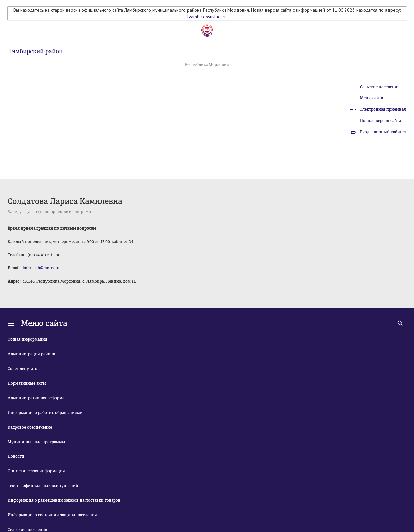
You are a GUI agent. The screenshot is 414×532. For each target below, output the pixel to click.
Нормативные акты (27, 383)
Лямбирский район (35, 51)
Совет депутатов (24, 369)
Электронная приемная (383, 109)
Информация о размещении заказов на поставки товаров (64, 500)
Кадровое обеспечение (30, 427)
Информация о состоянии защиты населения (52, 515)
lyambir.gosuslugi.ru (207, 17)
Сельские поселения (380, 87)
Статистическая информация (36, 471)
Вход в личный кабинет (383, 132)
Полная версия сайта (381, 121)
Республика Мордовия (207, 65)
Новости (16, 456)
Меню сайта (372, 98)
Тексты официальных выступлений (43, 486)
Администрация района (31, 354)
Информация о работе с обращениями (45, 413)
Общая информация (27, 339)
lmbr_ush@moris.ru (41, 268)
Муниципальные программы (36, 442)
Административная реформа (36, 398)
